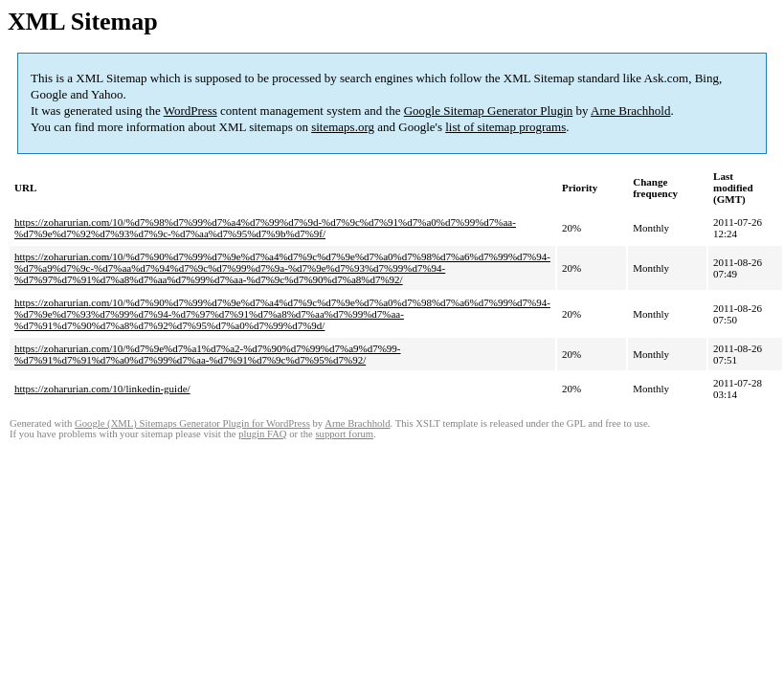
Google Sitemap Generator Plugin (489, 111)
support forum (344, 434)
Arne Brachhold (630, 111)
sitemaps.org (343, 127)
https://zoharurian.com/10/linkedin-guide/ (102, 389)
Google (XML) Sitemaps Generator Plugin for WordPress (192, 423)
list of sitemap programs (505, 127)
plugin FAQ (262, 434)
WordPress (190, 111)
